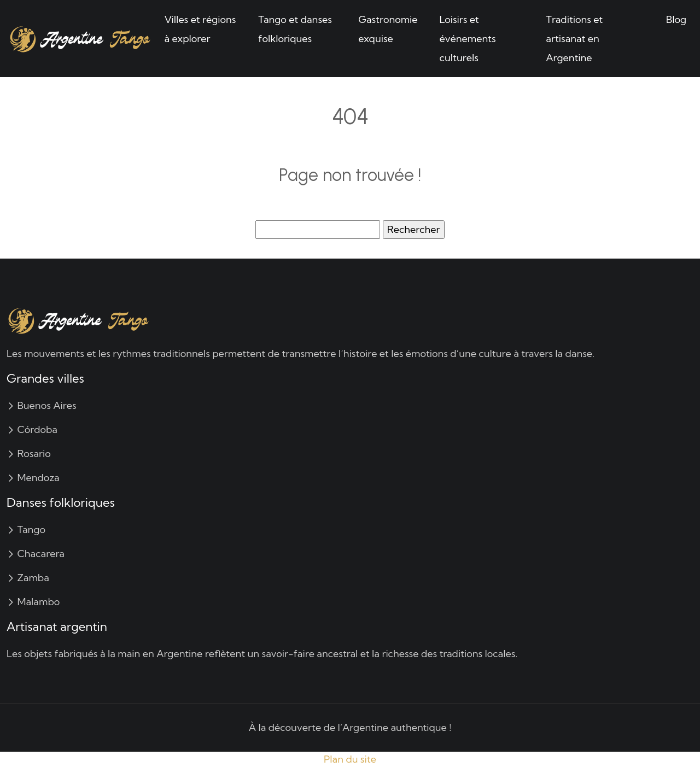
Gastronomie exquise (388, 29)
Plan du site (350, 759)
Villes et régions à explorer (200, 29)
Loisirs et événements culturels (468, 39)
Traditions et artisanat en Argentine (574, 39)
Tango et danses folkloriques (295, 29)
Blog (676, 19)
